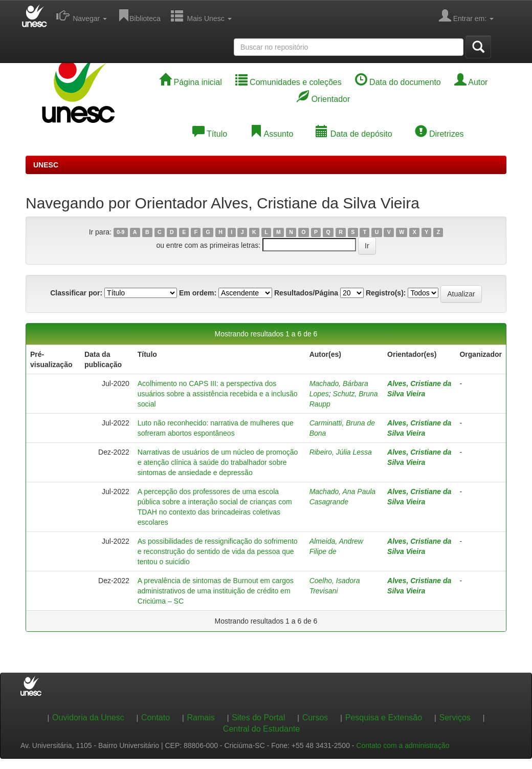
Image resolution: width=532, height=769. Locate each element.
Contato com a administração (403, 745)
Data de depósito (354, 134)
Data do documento (398, 82)
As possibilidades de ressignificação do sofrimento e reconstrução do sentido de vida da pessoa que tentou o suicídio (218, 551)
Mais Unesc (201, 15)
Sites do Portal (258, 718)
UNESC (46, 165)
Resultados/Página (306, 293)
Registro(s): (386, 293)
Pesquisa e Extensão (384, 718)
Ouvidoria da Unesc (88, 718)
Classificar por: (76, 293)
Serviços (455, 718)
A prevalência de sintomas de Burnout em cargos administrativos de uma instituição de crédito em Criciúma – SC (216, 591)
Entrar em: (466, 15)
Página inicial (191, 82)
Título (210, 134)
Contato (156, 718)
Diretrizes (439, 134)
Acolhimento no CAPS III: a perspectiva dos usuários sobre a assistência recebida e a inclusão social (218, 394)
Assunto (271, 134)
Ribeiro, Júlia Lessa (341, 452)
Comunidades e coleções (289, 82)
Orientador (323, 99)
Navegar (82, 15)
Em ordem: (198, 293)
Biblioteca (139, 15)
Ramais (201, 718)
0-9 (120, 232)
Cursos (315, 718)
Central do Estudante (261, 729)
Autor (471, 82)
